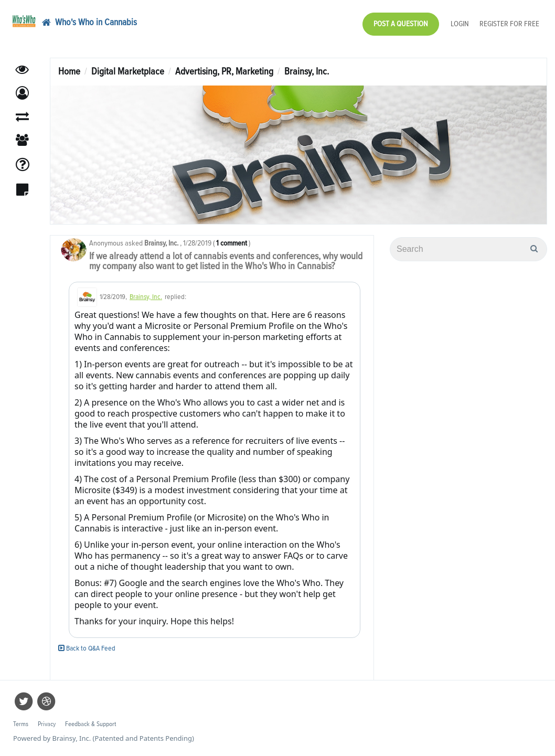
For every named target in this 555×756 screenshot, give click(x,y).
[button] (22, 93)
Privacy (47, 724)
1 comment (232, 243)
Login (460, 24)
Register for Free (509, 24)
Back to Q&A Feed (87, 648)
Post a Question (401, 24)
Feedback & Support (90, 724)
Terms (21, 724)
